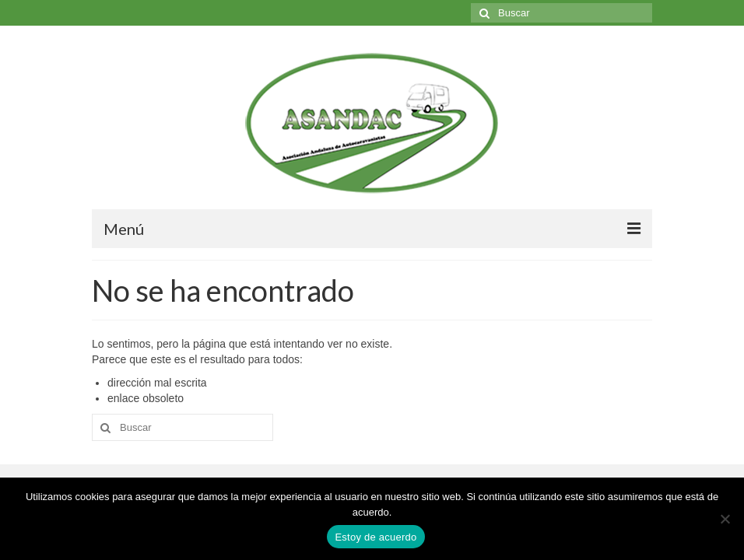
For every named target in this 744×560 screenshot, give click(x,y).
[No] (725, 519)
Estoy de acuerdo (376, 537)
